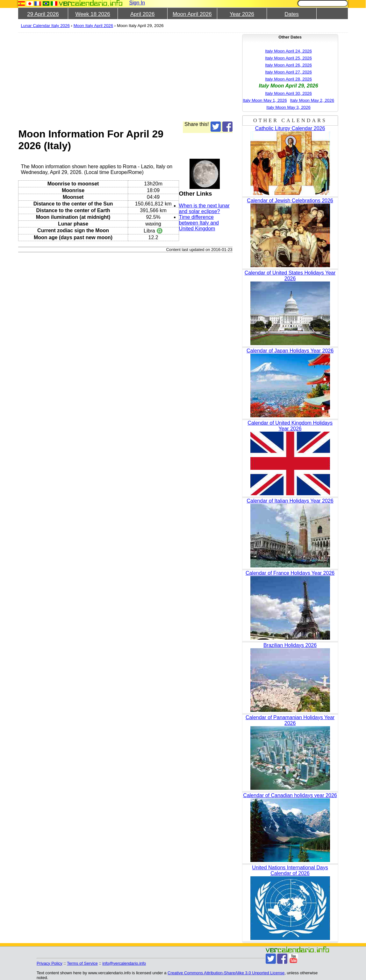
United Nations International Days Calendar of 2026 (290, 870)
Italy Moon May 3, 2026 (288, 107)
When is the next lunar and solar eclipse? (204, 209)
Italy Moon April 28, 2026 (288, 79)
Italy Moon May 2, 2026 (312, 100)
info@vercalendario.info (124, 963)
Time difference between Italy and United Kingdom (199, 223)
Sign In (137, 3)
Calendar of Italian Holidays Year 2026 (290, 501)
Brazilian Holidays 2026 (290, 645)
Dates (291, 14)
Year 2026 (242, 14)
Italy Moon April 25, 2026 (288, 58)
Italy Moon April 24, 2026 (288, 51)
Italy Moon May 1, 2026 (265, 100)
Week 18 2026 (93, 14)
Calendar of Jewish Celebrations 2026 (290, 201)
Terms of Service (82, 963)
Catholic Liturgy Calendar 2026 (290, 128)
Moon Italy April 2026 (93, 26)
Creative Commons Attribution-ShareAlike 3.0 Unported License (226, 973)
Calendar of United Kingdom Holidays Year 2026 (290, 426)
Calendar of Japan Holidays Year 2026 (290, 351)
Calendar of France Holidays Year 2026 (290, 573)
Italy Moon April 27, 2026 (288, 72)
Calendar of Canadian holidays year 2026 (290, 795)
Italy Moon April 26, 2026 (288, 65)
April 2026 (143, 14)
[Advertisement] (125, 77)
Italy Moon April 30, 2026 (288, 93)
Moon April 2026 (192, 14)
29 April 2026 (43, 14)
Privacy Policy (50, 963)
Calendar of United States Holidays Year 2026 (290, 276)
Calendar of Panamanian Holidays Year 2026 (290, 720)
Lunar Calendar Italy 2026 (45, 26)
